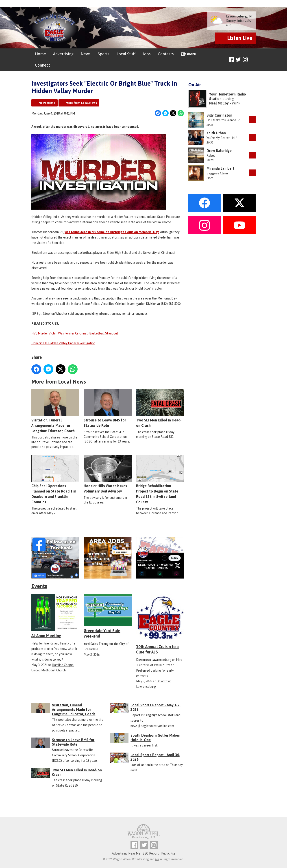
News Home (47, 103)
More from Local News (81, 103)
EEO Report (151, 853)
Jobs (147, 54)
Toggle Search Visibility (253, 60)
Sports (104, 54)
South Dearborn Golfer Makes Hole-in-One (155, 738)
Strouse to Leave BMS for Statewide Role (108, 408)
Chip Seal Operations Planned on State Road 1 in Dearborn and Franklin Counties (55, 480)
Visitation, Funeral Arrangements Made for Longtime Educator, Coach (55, 411)
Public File (168, 853)
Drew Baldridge (219, 151)
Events (39, 586)
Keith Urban (216, 133)
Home (40, 54)
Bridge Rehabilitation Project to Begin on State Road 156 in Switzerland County (160, 480)
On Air (186, 54)
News (86, 54)
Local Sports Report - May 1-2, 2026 (155, 707)
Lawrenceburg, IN (239, 16)
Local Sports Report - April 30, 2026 (155, 757)
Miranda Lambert (220, 168)
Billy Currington (219, 115)
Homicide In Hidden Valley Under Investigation (63, 343)
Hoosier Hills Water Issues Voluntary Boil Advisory (108, 474)
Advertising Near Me (126, 853)
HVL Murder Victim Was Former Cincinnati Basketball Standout (75, 333)
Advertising (63, 54)
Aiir (157, 859)
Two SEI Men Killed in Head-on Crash (160, 408)
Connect (42, 65)
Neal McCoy (219, 103)
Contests (166, 54)
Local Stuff (126, 54)
